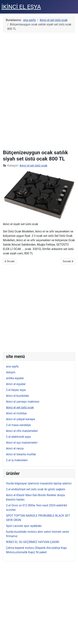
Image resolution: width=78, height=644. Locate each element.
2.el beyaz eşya (16, 390)
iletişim (11, 372)
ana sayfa (12, 366)
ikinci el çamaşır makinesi (23, 402)
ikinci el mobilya (16, 413)
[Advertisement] (39, 90)
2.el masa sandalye (18, 425)
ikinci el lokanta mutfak (21, 454)
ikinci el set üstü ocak (34, 166)
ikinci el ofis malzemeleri (22, 431)
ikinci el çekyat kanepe (20, 419)
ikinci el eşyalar (16, 384)
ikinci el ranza (15, 448)
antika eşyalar (15, 378)
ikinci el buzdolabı (18, 396)
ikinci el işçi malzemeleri (22, 443)
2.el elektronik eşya (18, 437)
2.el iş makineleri (17, 460)
